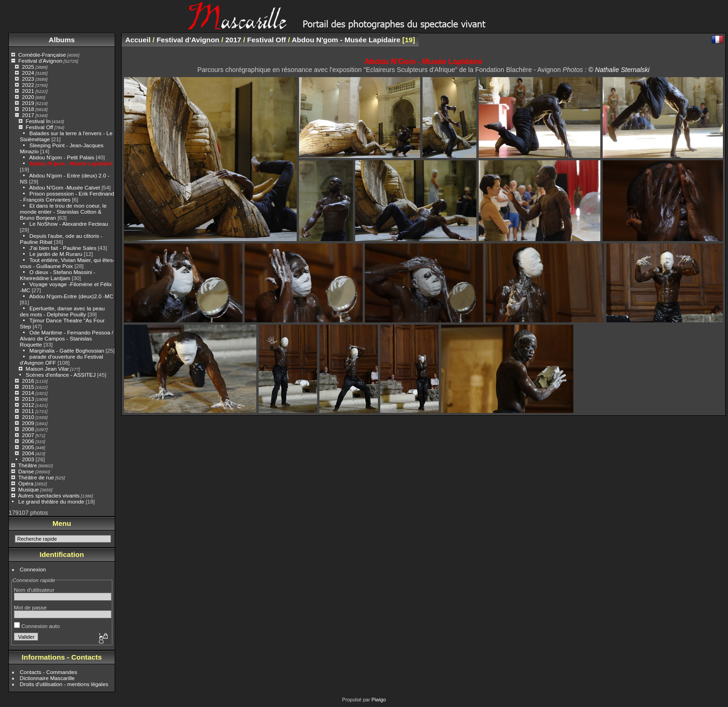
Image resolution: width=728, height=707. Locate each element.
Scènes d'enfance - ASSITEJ (61, 375)
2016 (28, 381)
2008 (28, 429)
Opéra (26, 483)
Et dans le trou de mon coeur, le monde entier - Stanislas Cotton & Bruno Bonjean (63, 212)
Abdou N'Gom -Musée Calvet (65, 187)
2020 (28, 97)
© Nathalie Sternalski (619, 70)
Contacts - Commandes (49, 672)
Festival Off (39, 127)
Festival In (38, 121)
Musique (28, 489)
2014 (28, 393)
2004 (28, 453)
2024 (28, 73)
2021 (28, 91)
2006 (28, 441)
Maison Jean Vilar (47, 369)
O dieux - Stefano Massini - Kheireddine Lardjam (58, 275)
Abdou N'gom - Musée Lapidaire (71, 163)
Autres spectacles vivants (49, 495)
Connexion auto (37, 626)
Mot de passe (30, 607)
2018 (28, 109)
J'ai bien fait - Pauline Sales (63, 248)
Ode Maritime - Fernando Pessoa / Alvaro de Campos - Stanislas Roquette (67, 338)
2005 (28, 447)
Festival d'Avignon (40, 61)
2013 (28, 399)
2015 (28, 387)
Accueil (138, 40)
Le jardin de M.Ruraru (56, 254)
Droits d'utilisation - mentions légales (64, 684)
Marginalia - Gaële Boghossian (67, 350)
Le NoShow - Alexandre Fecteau (68, 224)
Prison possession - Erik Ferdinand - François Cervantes (67, 196)
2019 (28, 103)
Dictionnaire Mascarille (47, 678)
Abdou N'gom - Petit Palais (62, 157)
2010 (28, 417)
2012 (28, 405)
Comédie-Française (42, 55)
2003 (28, 459)
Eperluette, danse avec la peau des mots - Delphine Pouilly (62, 311)
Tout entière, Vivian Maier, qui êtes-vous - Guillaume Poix (67, 263)
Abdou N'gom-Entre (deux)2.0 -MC (71, 296)
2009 (28, 423)
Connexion (33, 569)
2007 (28, 435)
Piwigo (379, 700)
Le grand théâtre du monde (51, 501)
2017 (28, 115)
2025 (28, 67)
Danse (26, 471)
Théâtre (28, 465)
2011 (28, 411)
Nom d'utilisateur (34, 590)
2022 (28, 85)
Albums (62, 40)
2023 (28, 79)
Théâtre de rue (36, 477)
